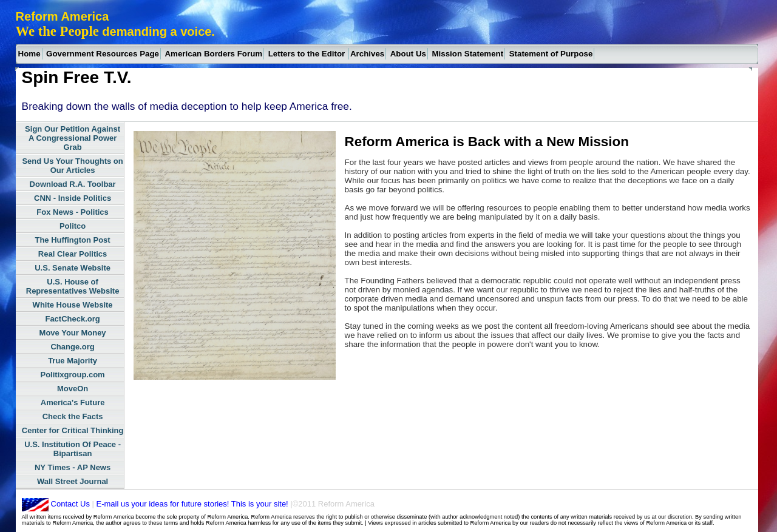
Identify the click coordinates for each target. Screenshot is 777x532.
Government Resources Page (103, 54)
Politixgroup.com (73, 375)
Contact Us (70, 504)
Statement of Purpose (551, 54)
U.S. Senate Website (73, 268)
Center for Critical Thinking (73, 430)
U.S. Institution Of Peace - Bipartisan (73, 449)
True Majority (73, 361)
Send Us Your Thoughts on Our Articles (72, 166)
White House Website (73, 305)
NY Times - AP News (73, 467)
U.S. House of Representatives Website (73, 286)
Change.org (72, 347)
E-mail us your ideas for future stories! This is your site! (191, 504)
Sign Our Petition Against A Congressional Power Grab (73, 138)
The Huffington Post (72, 240)
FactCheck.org (72, 319)
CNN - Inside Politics (73, 198)
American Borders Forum (213, 54)
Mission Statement (467, 54)
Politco (73, 226)
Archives (367, 54)
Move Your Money (73, 333)
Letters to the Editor (308, 54)
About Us (408, 54)
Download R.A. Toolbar (73, 184)
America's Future (73, 402)
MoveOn (73, 389)
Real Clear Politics (73, 254)
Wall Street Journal (73, 481)
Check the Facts (73, 416)
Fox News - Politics (72, 212)
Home (29, 54)
